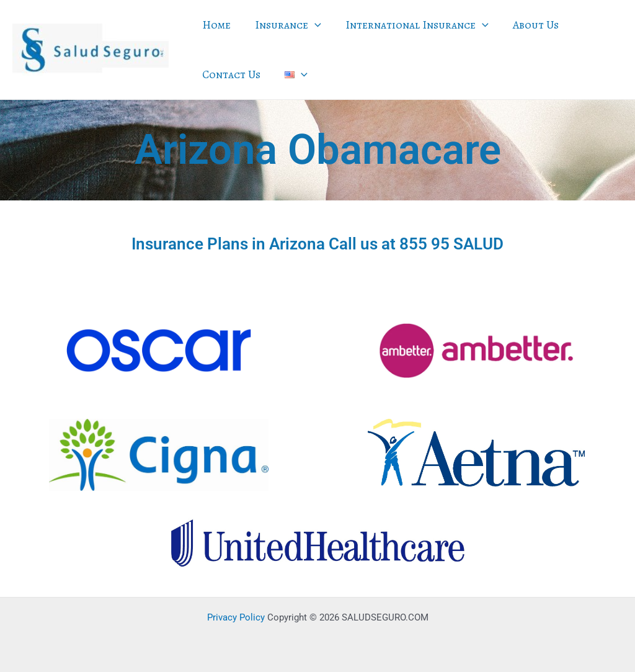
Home (216, 25)
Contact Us (231, 74)
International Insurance (413, 25)
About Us (530, 25)
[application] (312, 25)
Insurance (286, 25)
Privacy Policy (236, 617)
